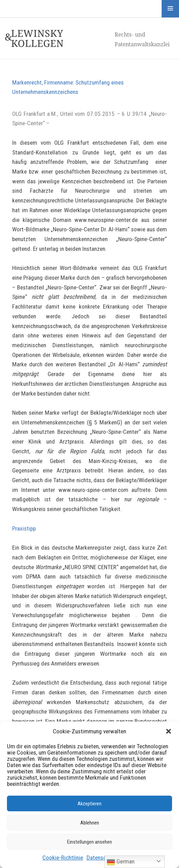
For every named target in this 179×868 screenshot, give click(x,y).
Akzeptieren (89, 804)
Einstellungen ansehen (89, 842)
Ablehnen (90, 823)
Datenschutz (101, 858)
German (121, 862)
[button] (169, 731)
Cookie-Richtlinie (63, 858)
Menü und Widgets (170, 9)
